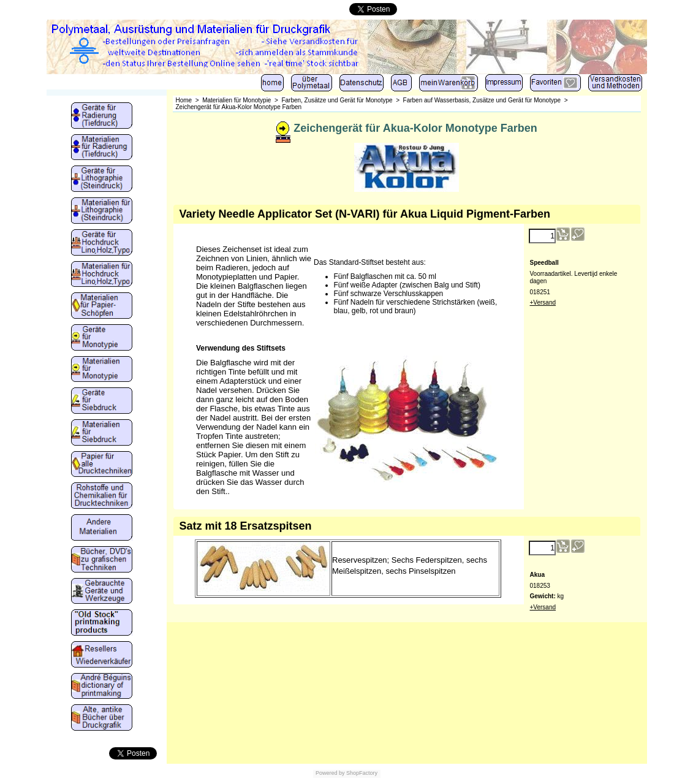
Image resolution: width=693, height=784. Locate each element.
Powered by (330, 773)
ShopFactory (362, 773)
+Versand (543, 303)
